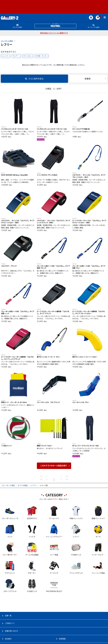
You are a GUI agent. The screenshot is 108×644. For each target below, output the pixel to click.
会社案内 (8, 639)
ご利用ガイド (10, 623)
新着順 (88, 79)
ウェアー (16, 56)
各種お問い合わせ (11, 631)
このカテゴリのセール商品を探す (54, 466)
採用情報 (62, 639)
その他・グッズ (41, 56)
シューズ (5, 56)
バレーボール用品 (7, 41)
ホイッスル (27, 56)
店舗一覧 (8, 616)
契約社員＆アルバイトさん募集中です (54, 33)
